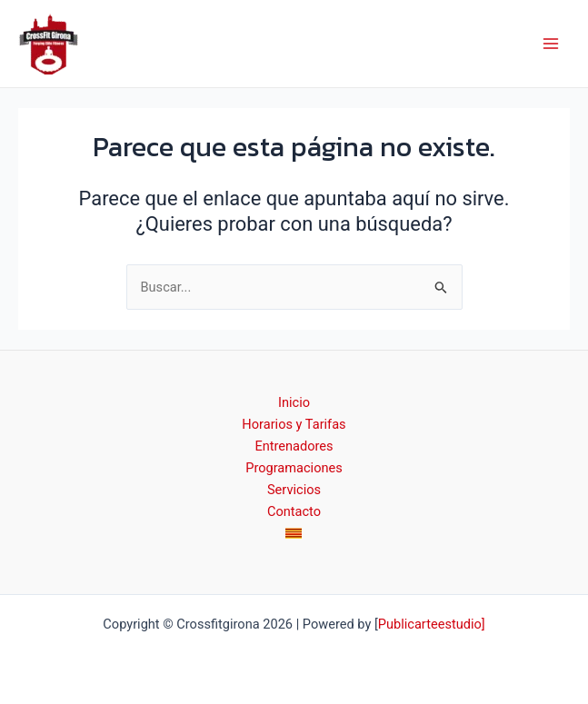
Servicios (294, 490)
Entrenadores (294, 446)
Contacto (294, 511)
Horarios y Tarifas (294, 424)
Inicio (294, 402)
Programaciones (294, 468)
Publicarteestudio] (432, 624)
